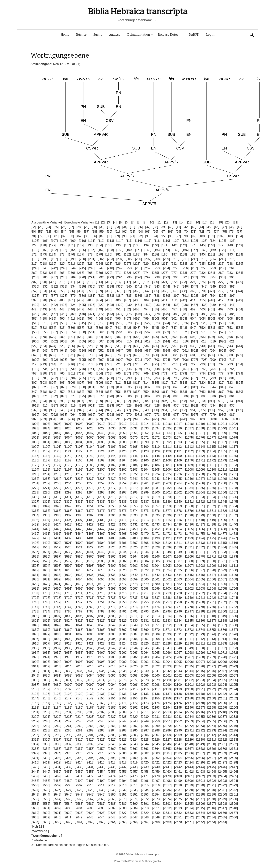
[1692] (79, 589)
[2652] (189, 817)
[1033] (145, 428)
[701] (138, 360)
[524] (167, 323)
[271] (118, 273)
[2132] (112, 694)
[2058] (134, 676)
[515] (82, 323)
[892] (34, 401)
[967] (101, 415)
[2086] (234, 680)
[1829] (123, 621)
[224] (99, 264)
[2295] (234, 730)
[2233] (178, 717)
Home (65, 35)
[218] (43, 264)
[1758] (178, 602)
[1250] (234, 479)
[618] (204, 341)
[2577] (200, 799)
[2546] (68, 794)
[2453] (90, 772)
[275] (155, 273)
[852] (81, 392)
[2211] (145, 712)
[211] (185, 259)
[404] (99, 300)
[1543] (112, 552)
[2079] (156, 680)
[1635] (79, 575)
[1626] (189, 570)
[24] (48, 227)
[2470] (68, 776)
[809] (99, 383)
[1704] (211, 589)
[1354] (123, 506)
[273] (137, 273)
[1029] (101, 428)
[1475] (200, 534)
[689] (240, 355)
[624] (53, 346)
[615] (176, 341)
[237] (221, 264)
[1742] (211, 598)
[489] (53, 319)
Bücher (81, 35)
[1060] (234, 433)
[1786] (68, 611)
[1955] (46, 653)
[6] (127, 222)
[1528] (156, 547)
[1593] (35, 566)
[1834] (178, 621)
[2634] (200, 813)
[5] (121, 222)
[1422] (35, 524)
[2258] (35, 726)
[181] (118, 254)
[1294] (90, 492)
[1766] (57, 607)
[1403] (35, 520)
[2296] (35, 735)
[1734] (123, 598)
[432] (148, 305)
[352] (34, 291)
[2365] (167, 749)
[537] (81, 328)
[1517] (35, 547)
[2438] (134, 767)
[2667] (145, 822)
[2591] (145, 804)
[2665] (123, 822)
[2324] (134, 740)
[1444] (68, 529)
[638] (184, 346)
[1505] (112, 543)
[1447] (101, 529)
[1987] (189, 657)
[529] (213, 323)
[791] (138, 378)
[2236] (211, 717)
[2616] (211, 808)
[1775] (156, 607)
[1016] (167, 424)
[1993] (46, 662)
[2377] (90, 753)
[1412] (134, 520)
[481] (185, 314)
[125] (223, 241)
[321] (165, 282)
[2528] (79, 790)
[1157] (46, 460)
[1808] (101, 616)
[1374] (134, 511)
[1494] (200, 538)
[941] (71, 410)
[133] (90, 245)
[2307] (156, 735)
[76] (232, 232)
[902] (127, 401)
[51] (41, 232)
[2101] (189, 685)
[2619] (35, 813)
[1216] (68, 474)
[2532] (123, 790)
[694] (73, 360)
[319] (146, 282)
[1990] (222, 657)
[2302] (101, 735)
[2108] (57, 689)
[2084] (211, 680)
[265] (62, 273)
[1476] (211, 534)
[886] (185, 396)
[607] (101, 341)
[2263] (90, 726)
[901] (118, 401)
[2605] (90, 808)
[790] (129, 378)
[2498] (167, 781)
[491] (71, 319)
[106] (45, 241)
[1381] (211, 511)
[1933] (222, 643)
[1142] (90, 456)
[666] (232, 351)
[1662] (167, 579)
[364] (146, 291)
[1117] (234, 447)
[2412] (57, 762)
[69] (178, 232)
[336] (92, 287)
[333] (64, 287)
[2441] (167, 767)
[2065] (211, 676)
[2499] (178, 781)
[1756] (156, 602)
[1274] (79, 488)
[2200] (234, 708)
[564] (120, 332)
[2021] (145, 666)
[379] (73, 296)
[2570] (123, 799)
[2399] (123, 758)
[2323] (123, 740)
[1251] (35, 483)
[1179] (79, 465)
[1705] (222, 589)
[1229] (211, 474)
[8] (139, 222)
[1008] (79, 424)
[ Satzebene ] (40, 840)
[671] (71, 355)
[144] (193, 245)
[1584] (145, 561)
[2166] (68, 703)
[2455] (112, 772)
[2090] (68, 685)
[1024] (46, 428)
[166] (185, 250)
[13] (174, 222)
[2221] (46, 717)
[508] (230, 319)
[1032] (134, 428)
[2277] (35, 730)
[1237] (90, 479)
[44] (201, 227)
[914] (240, 401)
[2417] (112, 762)
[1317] (134, 497)
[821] (212, 383)
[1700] (167, 589)
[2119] (178, 689)
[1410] (112, 520)
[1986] (178, 657)
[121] (185, 241)
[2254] (200, 721)
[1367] (57, 511)
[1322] (189, 497)
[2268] (145, 726)
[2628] (134, 813)
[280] (202, 273)
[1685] (211, 584)
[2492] (101, 781)
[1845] (90, 625)
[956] (212, 410)
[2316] (46, 740)
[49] (240, 227)
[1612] (35, 570)
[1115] (211, 447)
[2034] (79, 671)
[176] (71, 254)
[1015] (156, 424)
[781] (45, 378)
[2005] (178, 662)
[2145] (46, 698)
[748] (157, 369)
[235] (202, 264)
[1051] (134, 433)
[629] (99, 346)
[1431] (134, 524)
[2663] (101, 822)
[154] (73, 250)
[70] (186, 232)
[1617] (90, 570)
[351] (232, 287)
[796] (185, 378)
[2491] (90, 781)
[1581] (112, 561)
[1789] (101, 611)
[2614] (189, 808)
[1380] (200, 511)
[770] (155, 373)
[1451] (145, 529)
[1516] (234, 543)
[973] (157, 415)
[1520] (68, 547)
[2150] (101, 698)
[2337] (68, 744)
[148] (230, 245)
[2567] (90, 799)
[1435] (178, 524)
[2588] (112, 804)
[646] (45, 351)
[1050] (123, 433)
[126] (232, 241)
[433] (157, 305)
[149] (240, 245)
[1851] (156, 625)
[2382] (145, 753)
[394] (213, 296)
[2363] (145, 749)
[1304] (200, 492)
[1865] (101, 630)
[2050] (46, 676)
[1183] (123, 465)
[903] (137, 401)
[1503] (90, 543)
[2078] (145, 680)
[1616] (79, 570)
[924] (120, 405)
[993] (137, 419)
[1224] (156, 474)
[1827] (101, 621)
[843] (204, 387)
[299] (167, 277)
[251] (138, 268)
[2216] (200, 712)
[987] (81, 419)
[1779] (200, 607)
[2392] (46, 758)
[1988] (200, 657)
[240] (36, 268)
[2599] (234, 804)
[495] (109, 319)
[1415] (167, 520)
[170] (223, 250)
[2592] (156, 804)
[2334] (35, 744)
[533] (43, 328)
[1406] (68, 520)
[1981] (123, 657)
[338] (110, 287)
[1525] (123, 547)
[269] (99, 273)
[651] (92, 351)
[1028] (90, 428)
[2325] (145, 740)
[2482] (200, 776)
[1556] (46, 557)
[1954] (35, 653)
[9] (145, 222)
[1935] (35, 648)
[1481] (57, 538)
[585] (109, 337)
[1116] (222, 447)
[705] (176, 360)
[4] (115, 222)
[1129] (156, 451)
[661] (185, 351)
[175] (62, 254)
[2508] (68, 785)
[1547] (156, 552)
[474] (120, 314)
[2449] (46, 772)
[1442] (46, 529)
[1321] (178, 497)
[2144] (35, 698)
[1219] (101, 474)
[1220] (112, 474)
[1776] (167, 607)
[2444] (200, 767)
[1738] (167, 598)
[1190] (200, 465)
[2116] (145, 689)
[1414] (156, 520)
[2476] (134, 776)
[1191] (211, 465)
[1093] (178, 442)
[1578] (79, 561)
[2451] (68, 772)
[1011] (112, 424)
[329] (240, 282)
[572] (195, 332)
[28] (79, 227)
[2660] (68, 822)
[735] (36, 369)
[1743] (222, 598)
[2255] (211, 721)
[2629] (145, 813)
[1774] (145, 607)
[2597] (211, 804)
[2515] (145, 785)
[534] (53, 328)
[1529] (167, 547)
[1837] (211, 621)
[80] (48, 236)
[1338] (156, 502)
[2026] (200, 666)
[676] (118, 355)
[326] (212, 282)
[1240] (123, 479)
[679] (146, 355)
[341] (138, 287)
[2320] (90, 740)
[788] (110, 378)
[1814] (167, 616)
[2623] (79, 813)
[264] (53, 273)
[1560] (90, 557)
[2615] (200, 808)
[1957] (68, 653)
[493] (90, 319)
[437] (195, 305)
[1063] (57, 438)
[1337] (145, 502)
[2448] (35, 772)
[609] (120, 341)
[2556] (178, 794)
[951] (165, 410)
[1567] (167, 557)
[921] (92, 405)
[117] (148, 241)
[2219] (234, 712)
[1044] (57, 433)
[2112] (101, 689)
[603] (64, 341)
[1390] (101, 515)
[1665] (200, 579)
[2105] (234, 685)
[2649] (156, 817)
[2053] (79, 676)
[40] (171, 227)
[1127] (134, 451)
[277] (174, 273)
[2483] (211, 776)
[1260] (134, 483)
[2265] (112, 726)
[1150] (178, 456)
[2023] (167, 666)
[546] (165, 328)
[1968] (189, 653)
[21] (236, 222)
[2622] (68, 813)
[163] (157, 250)
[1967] (178, 653)
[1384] (35, 515)
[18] (213, 222)
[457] (174, 309)
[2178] (200, 703)
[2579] (222, 799)
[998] (184, 419)
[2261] (68, 726)
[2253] (189, 721)
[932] (195, 405)
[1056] (189, 433)
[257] (195, 268)
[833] (110, 387)
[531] (232, 323)
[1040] (222, 428)
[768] (137, 373)
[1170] (189, 460)
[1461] (46, 534)
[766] (118, 373)
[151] (45, 250)
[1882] (79, 634)
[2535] (156, 790)
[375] (36, 296)
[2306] (145, 735)
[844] (213, 387)
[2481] (189, 776)
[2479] (167, 776)
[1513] (200, 543)
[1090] (145, 442)
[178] (90, 254)
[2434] (90, 767)
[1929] (178, 643)
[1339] (167, 502)
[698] (110, 360)
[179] (99, 254)
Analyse (115, 35)
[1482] (68, 538)
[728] (184, 364)
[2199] (222, 708)
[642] (221, 346)
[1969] (200, 653)
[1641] (145, 575)
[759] (53, 373)
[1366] (46, 511)
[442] (34, 309)
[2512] (112, 785)
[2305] (134, 735)
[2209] (123, 712)
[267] (81, 273)
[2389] (222, 753)
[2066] (222, 676)
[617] (195, 341)
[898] (90, 401)
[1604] (156, 566)
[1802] (35, 616)
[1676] (112, 584)
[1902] (90, 639)
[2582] (46, 804)
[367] (174, 291)
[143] (184, 245)
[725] (155, 364)
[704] (167, 360)
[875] (82, 396)
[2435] (101, 767)
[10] (151, 222)
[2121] (200, 689)
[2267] (134, 726)
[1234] (57, 479)
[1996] (79, 662)
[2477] (145, 776)
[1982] (134, 657)
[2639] (46, 817)
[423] (64, 305)
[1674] (90, 584)
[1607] (189, 566)
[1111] (167, 447)
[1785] (57, 611)
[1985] (167, 657)
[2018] (112, 666)
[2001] (134, 662)
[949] (146, 410)
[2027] (211, 666)
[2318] (68, 740)
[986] (71, 419)
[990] (109, 419)
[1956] (57, 653)
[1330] (68, 502)
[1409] (101, 520)
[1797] (189, 611)
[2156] (167, 698)
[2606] (101, 808)
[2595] (189, 804)
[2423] (178, 762)
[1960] (101, 653)
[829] (73, 387)
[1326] (234, 497)
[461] (212, 309)
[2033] (68, 671)
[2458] (145, 772)
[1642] (156, 575)
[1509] (156, 543)
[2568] (101, 799)
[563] (110, 332)
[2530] (101, 790)
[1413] (145, 520)
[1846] (101, 625)
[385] (129, 296)
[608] (110, 341)
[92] (140, 236)
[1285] (200, 488)
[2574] (167, 799)
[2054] (90, 676)
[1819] (222, 616)
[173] (43, 254)
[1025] (57, 428)
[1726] (35, 598)
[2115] (134, 689)
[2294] (222, 730)
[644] (240, 346)
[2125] (35, 694)
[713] (43, 364)
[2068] (35, 680)
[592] (174, 337)
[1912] (200, 639)
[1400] (211, 515)
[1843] (68, 625)
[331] (45, 287)
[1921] (90, 643)
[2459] (156, 772)
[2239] (35, 721)
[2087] (35, 685)
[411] (165, 300)
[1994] (57, 662)
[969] (120, 415)
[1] (97, 222)
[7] (133, 222)
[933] (204, 405)
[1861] (57, 630)
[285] (36, 277)
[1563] (123, 557)
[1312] (79, 497)
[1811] (134, 616)
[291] (92, 277)
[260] (223, 268)
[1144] (112, 456)
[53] (56, 232)
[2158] (189, 698)
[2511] (101, 785)
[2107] (46, 689)
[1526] (134, 547)
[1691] (68, 589)
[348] (204, 287)
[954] (193, 410)
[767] (127, 373)
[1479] (35, 538)
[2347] (178, 744)
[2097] (145, 685)
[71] (194, 232)
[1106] (112, 447)
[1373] (123, 511)
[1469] (134, 534)
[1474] (189, 534)
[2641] (68, 817)
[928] (157, 405)
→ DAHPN (192, 35)
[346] (185, 287)
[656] (138, 351)
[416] (212, 300)
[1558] (68, 557)
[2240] (46, 721)
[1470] (145, 534)
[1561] (101, 557)
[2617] (222, 808)
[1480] (46, 538)
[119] (167, 241)
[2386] (189, 753)
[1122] (79, 451)
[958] (230, 410)
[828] (64, 387)
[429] (120, 305)
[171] (232, 250)
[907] (174, 401)
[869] (240, 392)
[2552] (134, 794)
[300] (176, 277)
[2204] (68, 712)
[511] (45, 323)
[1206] (167, 470)
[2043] (178, 671)
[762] (81, 373)
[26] (64, 227)
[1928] (167, 643)
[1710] (68, 593)
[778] (230, 373)
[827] (54, 387)
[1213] (35, 474)
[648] (64, 351)
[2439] (145, 767)
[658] (157, 351)
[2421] (156, 762)
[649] (73, 351)
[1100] (46, 447)
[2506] (46, 785)
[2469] (57, 776)
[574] (213, 332)
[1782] (234, 607)
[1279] (134, 488)
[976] (185, 415)
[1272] (57, 488)
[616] (185, 341)
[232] (174, 264)
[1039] (211, 428)
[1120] (57, 451)
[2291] (189, 730)
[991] (118, 419)
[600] (36, 341)
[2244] (90, 721)
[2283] (101, 730)
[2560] (222, 794)
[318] (137, 282)
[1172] (211, 460)
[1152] (200, 456)
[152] (54, 250)
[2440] (156, 767)
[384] (120, 296)
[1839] (234, 621)
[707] (195, 360)
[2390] (234, 753)
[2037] (112, 671)
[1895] (222, 634)
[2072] (79, 680)
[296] (138, 277)
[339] (120, 287)
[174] (53, 254)
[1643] (167, 575)
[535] (62, 328)
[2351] (222, 744)
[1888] (145, 634)
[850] (62, 392)
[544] (146, 328)
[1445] (79, 529)
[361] (118, 291)
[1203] (134, 470)
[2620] (46, 813)
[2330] (200, 740)
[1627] (200, 570)
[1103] (79, 447)
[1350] (79, 506)
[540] (109, 328)
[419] (240, 300)
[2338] (79, 744)
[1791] (123, 611)
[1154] (222, 456)
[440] (223, 305)
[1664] (189, 579)
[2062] (178, 676)
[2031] (46, 671)
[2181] (234, 703)
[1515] (222, 543)
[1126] (123, 451)
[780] (36, 378)
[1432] (145, 524)
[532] (34, 328)
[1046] (79, 433)
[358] (90, 291)
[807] (81, 383)
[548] (184, 328)
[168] (204, 250)
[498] (137, 319)
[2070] (57, 680)
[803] (43, 383)
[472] (101, 314)
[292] (101, 277)
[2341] (112, 744)
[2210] (134, 712)
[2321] (101, 740)
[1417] (189, 520)
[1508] (145, 543)
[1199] (90, 470)
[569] (167, 332)
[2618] (234, 808)
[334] (73, 287)
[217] (34, 264)
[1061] (35, 438)
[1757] (167, 602)
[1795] (167, 611)
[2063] (189, 676)
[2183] (46, 708)
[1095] (200, 442)
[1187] (167, 465)
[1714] (112, 593)
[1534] (222, 547)
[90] (125, 236)
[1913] (211, 639)
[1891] (178, 634)
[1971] (222, 653)
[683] (184, 355)
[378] (64, 296)
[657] (148, 351)
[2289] (167, 730)
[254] (167, 268)
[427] (101, 305)
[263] (43, 273)
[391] (185, 296)
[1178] (68, 465)
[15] (190, 222)
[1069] (123, 438)
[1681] (167, 584)
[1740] (189, 598)
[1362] (211, 506)
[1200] (101, 470)
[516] (92, 323)
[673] (90, 355)
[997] (174, 419)
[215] (223, 259)
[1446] (90, 529)
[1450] (134, 529)
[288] (64, 277)
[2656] (234, 817)
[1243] (156, 479)
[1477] (222, 534)
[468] (64, 314)
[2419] (134, 762)
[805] (62, 383)
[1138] (46, 456)
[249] (120, 268)
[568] (157, 332)
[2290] (178, 730)
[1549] (178, 552)
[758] (43, 373)
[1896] (234, 634)
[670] (62, 355)
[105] (36, 241)
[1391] (112, 515)
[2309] (178, 735)
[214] (213, 259)
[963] (64, 415)
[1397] (178, 515)
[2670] (178, 822)
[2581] (35, 804)
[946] (118, 410)
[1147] (145, 456)
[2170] (112, 703)
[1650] (35, 579)
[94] (156, 236)
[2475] (123, 776)
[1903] (101, 639)
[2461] (178, 772)
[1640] (134, 575)
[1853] (178, 625)
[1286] (211, 488)
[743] (110, 369)
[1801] (234, 611)
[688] (230, 355)
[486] (232, 314)
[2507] (57, 785)
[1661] (156, 579)
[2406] (200, 758)
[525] (176, 323)
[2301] (90, 735)
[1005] (46, 424)
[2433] (79, 767)
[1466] (101, 534)
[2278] (46, 730)
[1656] (101, 579)
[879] (120, 396)
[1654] (79, 579)
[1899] (57, 639)
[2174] (156, 703)
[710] (223, 360)
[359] (99, 291)
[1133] (200, 451)
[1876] (222, 630)
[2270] (167, 726)
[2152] (123, 698)
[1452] (156, 529)
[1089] (134, 442)
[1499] (46, 543)
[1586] (167, 561)
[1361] (200, 506)
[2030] (35, 671)
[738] (64, 369)
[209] (167, 259)
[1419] (211, 520)
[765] (109, 373)
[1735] (134, 598)
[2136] (156, 694)
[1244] (167, 479)
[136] (118, 245)
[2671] (189, 822)
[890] (223, 396)
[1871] (167, 630)
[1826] (90, 621)
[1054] (167, 433)
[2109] (68, 689)
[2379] (112, 753)
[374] (240, 291)
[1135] (222, 451)
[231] (165, 264)
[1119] (46, 451)
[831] (92, 387)
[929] (167, 405)
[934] (213, 405)
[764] (99, 373)
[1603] (145, 566)
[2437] (123, 767)
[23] (41, 227)
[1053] (156, 433)
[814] (146, 383)
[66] (156, 232)
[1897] (35, 639)
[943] (90, 410)
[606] (92, 341)
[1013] (134, 424)
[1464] (79, 534)
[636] (165, 346)
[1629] (222, 570)
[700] (129, 360)
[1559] (79, 557)
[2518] (178, 785)
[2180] (222, 703)
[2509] (79, 785)
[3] (109, 222)
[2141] (211, 694)
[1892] (189, 634)
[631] (118, 346)
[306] (232, 277)
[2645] (112, 817)
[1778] (189, 607)
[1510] (167, 543)
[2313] (222, 735)
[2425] (200, 762)
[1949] (189, 648)
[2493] (112, 781)
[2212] (156, 712)
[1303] (189, 492)
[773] (184, 373)
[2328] (178, 740)
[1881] (68, 634)
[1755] (145, 602)
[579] (53, 337)
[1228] (200, 474)
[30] (94, 227)
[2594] (178, 804)
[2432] (68, 767)
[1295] (101, 492)
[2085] (222, 680)
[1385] (46, 515)
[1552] (211, 552)
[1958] (79, 653)
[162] (148, 250)
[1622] (145, 570)
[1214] (46, 474)
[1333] (101, 502)
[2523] (234, 785)
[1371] (101, 511)
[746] (138, 369)
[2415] (90, 762)
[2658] (46, 822)
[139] (146, 245)
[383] (110, 296)
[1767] (68, 607)
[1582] (123, 561)
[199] (73, 259)
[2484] (222, 776)
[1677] (123, 584)
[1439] (222, 524)
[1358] (167, 506)
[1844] (79, 625)
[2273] (200, 726)
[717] (81, 364)
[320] (155, 282)
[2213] (167, 712)
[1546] (145, 552)
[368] (184, 291)
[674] (99, 355)
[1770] (101, 607)
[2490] (79, 781)
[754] (213, 369)
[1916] (35, 643)
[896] (71, 401)
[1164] (123, 460)
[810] (109, 383)
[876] (92, 396)
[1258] (112, 483)
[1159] (68, 460)
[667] (34, 355)
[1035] (167, 428)
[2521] (211, 785)
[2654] (211, 817)
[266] (71, 273)
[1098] (234, 442)
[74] (217, 232)
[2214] (178, 712)
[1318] (145, 497)
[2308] (167, 735)
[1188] (178, 465)
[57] (87, 232)
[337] (101, 287)
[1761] (211, 602)
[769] (146, 373)
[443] (43, 309)
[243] (64, 268)
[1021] (222, 424)
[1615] (68, 570)
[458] (184, 309)
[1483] (79, 538)
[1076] (200, 438)
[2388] (211, 753)
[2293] (211, 730)
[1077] (211, 438)
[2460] (167, 772)
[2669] (167, 822)
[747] (148, 369)
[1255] (79, 483)
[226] (118, 264)
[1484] (90, 538)
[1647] (211, 575)
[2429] (35, 767)
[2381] (134, 753)
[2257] (234, 721)
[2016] (90, 666)
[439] (213, 305)
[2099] (167, 685)
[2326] (156, 740)
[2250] (156, 721)
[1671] (57, 584)
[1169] (178, 460)
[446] (71, 309)
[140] (155, 245)
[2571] (134, 799)
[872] (54, 396)
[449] (99, 309)
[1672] (68, 584)
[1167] (156, 460)
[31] (102, 227)
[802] (34, 383)
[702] (148, 360)
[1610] (222, 566)
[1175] (35, 465)
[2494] (123, 781)
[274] (146, 273)
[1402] (234, 515)
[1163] (112, 460)
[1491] (167, 538)
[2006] (189, 662)
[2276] (234, 726)
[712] (34, 364)
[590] (155, 337)
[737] (54, 369)
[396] (232, 296)
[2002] (145, 662)
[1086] (101, 442)
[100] (202, 236)
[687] (221, 355)
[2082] (189, 680)
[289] (73, 277)
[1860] (46, 630)
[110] (82, 241)
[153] (64, 250)
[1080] (35, 442)
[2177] (189, 703)
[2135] (145, 694)
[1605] (167, 566)
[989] (99, 419)
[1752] (112, 602)
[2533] (134, 790)
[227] (127, 264)
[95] (163, 236)
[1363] (222, 506)
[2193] (156, 708)
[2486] (35, 781)
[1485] (101, 538)
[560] (82, 332)
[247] (101, 268)
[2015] (79, 666)
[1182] (112, 465)
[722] (127, 364)
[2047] (222, 671)
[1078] (222, 438)
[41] (178, 227)
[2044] (189, 671)
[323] (184, 282)
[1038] (200, 428)
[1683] (189, 584)
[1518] (46, 547)
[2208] (112, 712)
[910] (202, 401)
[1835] (189, 621)
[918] (64, 405)
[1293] (79, 492)
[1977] (79, 657)
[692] (54, 360)
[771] (165, 373)
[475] (129, 314)
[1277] (112, 488)
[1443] (57, 529)
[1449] (123, 529)
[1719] (167, 593)
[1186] (156, 465)
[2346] (167, 744)
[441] (232, 305)
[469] (73, 314)
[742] (101, 369)
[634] (146, 346)
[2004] (167, 662)
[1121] (68, 451)
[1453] (167, 529)
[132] (81, 245)
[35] (132, 227)
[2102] (200, 685)
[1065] (79, 438)
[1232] (35, 479)
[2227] (112, 717)
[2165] (57, 703)
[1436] (189, 524)
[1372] (112, 511)
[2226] (101, 717)
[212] (195, 259)
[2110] (79, 689)
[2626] (112, 813)
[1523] (101, 547)
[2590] (134, 804)
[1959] (90, 653)
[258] (204, 268)
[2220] (35, 717)
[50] (33, 232)
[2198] (211, 708)
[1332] (90, 502)
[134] (99, 245)
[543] (137, 328)
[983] (43, 419)
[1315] (112, 497)
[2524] (35, 790)
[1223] (145, 474)
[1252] (46, 483)
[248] (110, 268)
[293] (110, 277)
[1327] (35, 502)
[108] (64, 241)
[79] (41, 236)
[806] (71, 383)
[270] (109, 273)
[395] (223, 296)
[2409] (234, 758)
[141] (165, 245)
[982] (34, 419)
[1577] (68, 561)
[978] (204, 415)
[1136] (234, 451)
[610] (129, 341)
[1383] (234, 511)
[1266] (200, 483)
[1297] (123, 492)
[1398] (189, 515)
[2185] (68, 708)
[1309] (46, 497)
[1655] (90, 579)
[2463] (200, 772)
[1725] (234, 593)
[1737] (156, 598)
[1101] (57, 447)
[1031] (123, 428)
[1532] (200, 547)
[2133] (123, 694)
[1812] (145, 616)
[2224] (79, 717)
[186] (165, 254)
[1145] (123, 456)
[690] (36, 360)
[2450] (57, 772)
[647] (54, 351)
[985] (62, 419)
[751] (185, 369)
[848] (43, 392)
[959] (240, 410)
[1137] (35, 456)
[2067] (234, 676)
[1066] (90, 438)
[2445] (211, 767)
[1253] (57, 483)
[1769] (90, 607)
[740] (82, 369)
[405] (109, 300)
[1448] (112, 529)
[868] (230, 392)
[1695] (112, 589)
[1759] (189, 602)
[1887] (134, 634)
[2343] (134, 744)
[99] (194, 236)
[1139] (57, 456)
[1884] (101, 634)
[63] (132, 232)
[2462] (189, 772)
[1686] (222, 584)
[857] (127, 392)
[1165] (134, 460)
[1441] (35, 529)
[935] (223, 405)
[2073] (90, 680)
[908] (184, 401)
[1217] (79, 474)
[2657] (35, 822)
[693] (64, 360)
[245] (82, 268)
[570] (176, 332)
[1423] (46, 524)
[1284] (189, 488)
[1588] (189, 561)
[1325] (222, 497)
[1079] (234, 438)
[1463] (68, 534)
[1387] (68, 515)
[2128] (68, 694)
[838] (157, 387)
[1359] (178, 506)
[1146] (134, 456)
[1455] (189, 529)
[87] (102, 236)
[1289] (35, 492)
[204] (120, 259)
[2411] (46, 762)
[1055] (178, 433)
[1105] (101, 447)
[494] (99, 319)
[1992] (35, 662)
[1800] (222, 611)
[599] (240, 337)
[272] (127, 273)
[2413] (68, 762)
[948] (137, 410)
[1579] (90, 561)
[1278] (123, 488)
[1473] (178, 534)
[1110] (156, 447)
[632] (127, 346)
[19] (220, 222)
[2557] (189, 794)
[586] (118, 337)
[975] (176, 415)
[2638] (35, 817)
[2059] (145, 676)
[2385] (178, 753)
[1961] (112, 653)
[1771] (112, 607)
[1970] (211, 653)
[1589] (200, 561)
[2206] (90, 712)
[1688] (35, 589)
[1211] (222, 470)
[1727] (46, 598)
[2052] (68, 676)
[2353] (35, 749)
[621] (232, 341)
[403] (90, 300)
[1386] (57, 515)
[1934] (234, 643)
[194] (240, 254)
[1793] (145, 611)
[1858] (234, 625)
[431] (138, 305)
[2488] (57, 781)
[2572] (145, 799)
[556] (45, 332)
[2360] (112, 749)
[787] (101, 378)
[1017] (178, 424)
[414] (193, 300)
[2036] (101, 671)
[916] (45, 405)
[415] (202, 300)
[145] (202, 245)
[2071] (68, 680)
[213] (204, 259)
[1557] (57, 557)
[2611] (156, 808)
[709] (213, 360)
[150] (36, 250)
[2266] (123, 726)
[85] (87, 236)
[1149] (167, 456)
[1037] (189, 428)
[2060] (156, 676)
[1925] (134, 643)
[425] (82, 305)
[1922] (101, 643)
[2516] (156, 785)
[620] (223, 341)
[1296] (112, 492)
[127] (34, 245)
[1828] (112, 621)
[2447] (234, 767)
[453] (137, 309)
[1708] (46, 593)
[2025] (189, 666)
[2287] (145, 730)
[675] (109, 355)
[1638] (112, 575)
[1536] (35, 552)
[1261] (145, 483)
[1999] (112, 662)
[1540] (79, 552)
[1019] (200, 424)
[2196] (189, 708)
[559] (73, 332)
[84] (79, 236)
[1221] (123, 474)
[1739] (178, 598)
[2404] (178, 758)
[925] (129, 405)
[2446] (222, 767)
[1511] (178, 543)
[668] (43, 355)
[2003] (156, 662)
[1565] (145, 557)
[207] (148, 259)
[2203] (57, 712)
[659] (167, 351)
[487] (34, 319)
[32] (110, 227)
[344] (167, 287)
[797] (195, 378)
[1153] (211, 456)
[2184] (57, 708)
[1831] (145, 621)
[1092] (167, 442)
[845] (223, 387)
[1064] (68, 438)
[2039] (134, 671)
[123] (204, 241)
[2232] (167, 717)
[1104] (90, 447)
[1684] (200, 584)
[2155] (156, 698)
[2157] (178, 698)
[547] (174, 328)
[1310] (57, 497)
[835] (129, 387)
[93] (148, 236)
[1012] (123, 424)
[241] (45, 268)
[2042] (167, 671)
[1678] (134, 584)
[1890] (167, 634)
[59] (102, 232)
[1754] (134, 602)
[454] (146, 309)
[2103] (211, 685)
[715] (62, 364)
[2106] (35, 689)
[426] (92, 305)
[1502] (79, 543)
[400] (62, 300)
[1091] (156, 442)
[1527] (145, 547)
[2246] (112, 721)
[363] (137, 291)
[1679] (145, 584)
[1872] (178, 630)
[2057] (123, 676)
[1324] (211, 497)
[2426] (211, 762)
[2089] (57, 685)
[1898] (46, 639)
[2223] (68, 717)
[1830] (134, 621)
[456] (165, 309)
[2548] (90, 794)
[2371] (234, 749)
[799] (213, 378)
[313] (90, 282)
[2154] (145, 698)
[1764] (35, 607)
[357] (81, 291)
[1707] (35, 593)
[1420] (222, 520)
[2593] (167, 804)
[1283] (178, 488)
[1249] (222, 479)
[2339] (90, 744)
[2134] (134, 694)
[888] (204, 396)
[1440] (234, 524)
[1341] (189, 502)
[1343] (211, 502)
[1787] (79, 611)
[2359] (101, 749)
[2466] (234, 772)
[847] (34, 392)
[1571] (211, 557)
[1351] (90, 506)
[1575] (46, 561)
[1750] (90, 602)
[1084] (79, 442)
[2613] (178, 808)
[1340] (178, 502)
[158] (110, 250)
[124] (213, 241)
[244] (73, 268)
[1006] (57, 424)
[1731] (90, 598)
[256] (185, 268)
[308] (43, 282)
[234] (193, 264)
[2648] (145, 817)
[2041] (156, 671)
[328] (230, 282)
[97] (178, 236)
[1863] (79, 630)
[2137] (167, 694)
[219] (53, 264)
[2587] (101, 804)
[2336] (57, 744)
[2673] (211, 822)
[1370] (90, 511)
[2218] (222, 712)
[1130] (167, 451)
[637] (174, 346)
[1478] (234, 534)
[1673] (79, 584)
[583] (90, 337)
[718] (90, 364)
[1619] (112, 570)
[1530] (178, 547)
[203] (110, 259)
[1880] (57, 634)
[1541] (90, 552)
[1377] (167, 511)
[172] (34, 254)
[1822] (46, 621)
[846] (232, 387)
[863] (184, 392)
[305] (223, 277)
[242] (54, 268)
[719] (99, 364)
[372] (221, 291)
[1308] (35, 497)
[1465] (90, 534)
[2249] (145, 721)
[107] (54, 241)
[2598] (222, 804)
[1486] (112, 538)
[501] (165, 319)
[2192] (145, 708)
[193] (230, 254)
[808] (90, 383)
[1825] (79, 621)
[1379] (189, 511)
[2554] (156, 794)
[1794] (156, 611)
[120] (176, 241)
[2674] (222, 822)
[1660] (145, 579)
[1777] (178, 607)
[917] (54, 405)
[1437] (200, 524)
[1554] (234, 552)
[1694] (101, 589)
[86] (94, 236)
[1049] (112, 433)
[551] (212, 328)
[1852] (167, 625)
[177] (81, 254)
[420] (36, 305)
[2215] (189, 712)
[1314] (101, 497)
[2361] (123, 749)
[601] (45, 341)
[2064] (200, 676)
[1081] (46, 442)
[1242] (145, 479)
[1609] (211, 566)
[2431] (57, 767)
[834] (120, 387)
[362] (127, 291)
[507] (221, 319)
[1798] (200, 611)
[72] (201, 232)
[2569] (112, 799)
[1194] (35, 470)
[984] (53, 419)
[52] (48, 232)
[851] (71, 392)
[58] (94, 232)
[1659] (134, 579)
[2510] (90, 785)
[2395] (79, 758)
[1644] (178, 575)
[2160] (211, 698)
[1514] (211, 543)
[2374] (57, 753)
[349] (213, 287)
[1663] (178, 579)
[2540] (211, 790)
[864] (193, 392)
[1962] (123, 653)
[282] (221, 273)
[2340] (101, 744)
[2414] (79, 762)
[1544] (123, 552)
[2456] (123, 772)
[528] (204, 323)
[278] (184, 273)
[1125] (112, 451)
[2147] (68, 698)
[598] (230, 337)
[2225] (90, 717)
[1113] (189, 447)
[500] (155, 319)
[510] (36, 323)
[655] (129, 351)
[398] (43, 300)
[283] (230, 273)
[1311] (68, 497)
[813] (137, 383)
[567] (148, 332)
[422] (54, 305)
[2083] (200, 680)
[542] (127, 328)
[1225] (167, 474)
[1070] (134, 438)
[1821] (35, 621)
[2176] (178, 703)
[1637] (101, 575)
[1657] (112, 579)
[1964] (145, 653)
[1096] (211, 442)
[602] (54, 341)
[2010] (234, 662)
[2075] (112, 680)
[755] (223, 369)
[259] (213, 268)
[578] (43, 337)
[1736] (145, 598)
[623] (43, 346)
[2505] (35, 785)
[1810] (123, 616)
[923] (110, 405)
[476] (138, 314)
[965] (82, 415)
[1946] (156, 648)
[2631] (167, 813)
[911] (212, 401)
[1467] (112, 534)
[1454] (178, 529)
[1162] (101, 460)
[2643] (90, 817)
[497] (127, 319)
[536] (71, 328)
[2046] (211, 671)
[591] (165, 337)
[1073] (167, 438)
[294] (120, 277)
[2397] (101, 758)
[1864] (90, 630)
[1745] (35, 602)
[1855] (200, 625)
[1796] (178, 611)
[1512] (189, 543)
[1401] (222, 515)
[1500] (57, 543)
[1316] (123, 497)
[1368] (68, 511)
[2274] (211, 726)
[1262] (156, 483)
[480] (176, 314)
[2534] (145, 790)
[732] (221, 364)
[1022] (234, 424)
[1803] (46, 616)
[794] (167, 378)
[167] (195, 250)
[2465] (222, 772)
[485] (223, 314)
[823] (230, 383)
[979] (213, 415)
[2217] (211, 712)
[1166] (145, 460)
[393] (204, 296)
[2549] (101, 794)
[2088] (46, 685)
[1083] (68, 442)
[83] (71, 236)
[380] (82, 296)
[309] (53, 282)
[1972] (234, 653)
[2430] (46, 767)
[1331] (79, 502)
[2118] (167, 689)
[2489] (68, 781)
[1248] (211, 479)
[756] (232, 369)
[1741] (200, 598)
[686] (212, 355)
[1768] (79, 607)
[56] (79, 232)
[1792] (134, 611)
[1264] (178, 483)
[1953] (234, 648)
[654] (120, 351)
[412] (174, 300)
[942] (81, 410)
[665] (223, 351)
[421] (45, 305)
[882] (148, 396)
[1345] (234, 502)
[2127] (57, 694)
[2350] (211, 744)
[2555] (167, 794)
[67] (163, 232)
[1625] (178, 570)
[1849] (134, 625)
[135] (109, 245)
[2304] (123, 735)
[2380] (123, 753)
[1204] (145, 470)
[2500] (189, 781)
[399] (53, 300)
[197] (54, 259)
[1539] (68, 552)
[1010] (101, 424)
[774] (193, 373)
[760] (62, 373)
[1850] (145, 625)
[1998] (101, 662)
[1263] (167, 483)
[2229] (134, 717)
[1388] (79, 515)
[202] (101, 259)
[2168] (90, 703)
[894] (53, 401)
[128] (43, 245)
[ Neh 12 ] (37, 827)
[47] (224, 227)
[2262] (79, 726)
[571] (185, 332)
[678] (137, 355)
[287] (54, 277)
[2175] (167, 703)
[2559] (211, 794)
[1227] (189, 474)
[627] (81, 346)
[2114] (123, 689)
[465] (36, 314)
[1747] (57, 602)
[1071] (145, 438)
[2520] (200, 785)
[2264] (101, 726)
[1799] (211, 611)
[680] (155, 355)
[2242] (68, 721)
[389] (167, 296)
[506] (212, 319)
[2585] (79, 804)
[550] (202, 328)
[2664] (112, 822)
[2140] (200, 694)
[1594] (46, 566)
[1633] (57, 575)
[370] (202, 291)
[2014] (68, 666)
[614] (167, 341)
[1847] (112, 625)
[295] (129, 277)
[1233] (46, 479)
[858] (137, 392)
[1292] (68, 492)
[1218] (90, 474)
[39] (163, 227)
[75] (224, 232)
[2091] (79, 685)
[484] (213, 314)
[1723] (211, 593)
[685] (202, 355)
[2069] (46, 680)
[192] (221, 254)
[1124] (101, 451)
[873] (64, 396)
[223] (90, 264)
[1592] (234, 561)
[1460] (35, 534)
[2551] (123, 794)
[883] (157, 396)
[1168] (167, 460)
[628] (90, 346)
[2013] (57, 666)
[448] (90, 309)
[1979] (101, 657)
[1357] (156, 506)
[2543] (35, 794)
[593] (184, 337)
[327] (221, 282)
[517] (101, 323)
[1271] (46, 488)
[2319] (79, 740)
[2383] (156, 753)
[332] (54, 287)
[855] (109, 392)
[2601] (46, 808)
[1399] (200, 515)
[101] (212, 236)
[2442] (178, 767)
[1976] (68, 657)
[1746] (46, 602)
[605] (82, 341)
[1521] (79, 547)
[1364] (234, 506)
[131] (71, 245)
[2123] (222, 689)
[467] (54, 314)
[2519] (189, 785)
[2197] (200, 708)
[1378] (178, 511)
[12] (167, 222)
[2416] (101, 762)
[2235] (200, 717)
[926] (138, 405)
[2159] (200, 698)
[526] (185, 323)
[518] (110, 323)
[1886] (123, 634)
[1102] (68, 447)
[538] (90, 328)
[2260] (57, 726)
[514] (73, 323)
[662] (195, 351)
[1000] (203, 419)
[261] (232, 268)
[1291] (57, 492)
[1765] (46, 607)
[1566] (156, 557)
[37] (148, 227)
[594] (193, 337)
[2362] (134, 749)
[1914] (222, 639)
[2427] (222, 762)
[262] (34, 273)
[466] (45, 314)
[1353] (112, 506)
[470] (82, 314)
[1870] (156, 630)
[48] (232, 227)
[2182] (35, 708)
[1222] (134, 474)
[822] (221, 383)
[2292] (200, 730)
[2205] (79, 712)
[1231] (234, 474)
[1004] (35, 424)
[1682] (178, 584)
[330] (36, 287)
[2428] (234, 762)
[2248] (134, 721)
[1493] (189, 538)
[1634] (68, 575)
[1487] (123, 538)
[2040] (145, 671)
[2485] (234, 776)
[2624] (90, 813)
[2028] (222, 666)
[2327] (167, 740)
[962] (54, 415)
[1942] (112, 648)
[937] (34, 410)
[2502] (211, 781)
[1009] (90, 424)
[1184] (134, 465)
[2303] (112, 735)
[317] (127, 282)
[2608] (123, 808)
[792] (148, 378)
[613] (157, 341)
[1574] (35, 561)
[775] (202, 373)
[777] (221, 373)
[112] (101, 241)
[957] (221, 410)
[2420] (145, 762)
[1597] (79, 566)
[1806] (79, 616)
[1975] (57, 657)
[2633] (189, 813)
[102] (221, 236)
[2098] (156, 685)
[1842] (57, 625)
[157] (101, 250)
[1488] (134, 538)
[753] (204, 369)
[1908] (156, 639)
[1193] (234, 465)
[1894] (211, 634)
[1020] (211, 424)
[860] (155, 392)
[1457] (211, 529)
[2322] (112, 740)
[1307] (234, 492)
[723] (137, 364)
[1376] (156, 511)
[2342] (123, 744)
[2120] (189, 689)
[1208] (189, 470)
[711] (232, 360)
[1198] (79, 470)
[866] (212, 392)
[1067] (101, 438)
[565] (129, 332)
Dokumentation (139, 35)
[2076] (123, 680)
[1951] (211, 648)
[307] (34, 282)
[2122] (211, 689)
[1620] (123, 570)
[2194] (167, 708)
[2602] (57, 808)
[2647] (134, 817)
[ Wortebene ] (40, 831)
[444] (53, 309)
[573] (204, 332)
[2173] (145, 703)
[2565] (68, 799)
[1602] (134, 566)
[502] (174, 319)
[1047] (90, 433)
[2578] (211, 799)
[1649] (234, 575)
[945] (109, 410)
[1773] (134, 607)
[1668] (234, 579)
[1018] (189, 424)
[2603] (68, 808)
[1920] (79, 643)
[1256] (90, 483)
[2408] (222, 758)
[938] (43, 410)
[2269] (156, 726)
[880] (129, 396)
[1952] (222, 648)
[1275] (90, 488)
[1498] (35, 543)
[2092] (90, 685)
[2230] (145, 717)
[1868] (134, 630)
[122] (195, 241)
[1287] (222, 488)
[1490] (156, 538)
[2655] (222, 817)
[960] (36, 415)
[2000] (123, 662)
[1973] (35, 657)
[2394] (68, 758)
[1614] (57, 570)
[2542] (234, 790)
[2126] (46, 694)
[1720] (178, 593)
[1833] (167, 621)
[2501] (200, 781)
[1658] (123, 579)
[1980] (112, 657)
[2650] (167, 817)
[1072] (156, 438)
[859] (146, 392)
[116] (138, 241)
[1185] (145, 465)
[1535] (234, 547)
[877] (101, 396)
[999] (193, 419)
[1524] (112, 547)
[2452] (79, 772)
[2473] (101, 776)
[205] (129, 259)
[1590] (211, 561)
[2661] (79, 822)
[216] (232, 259)
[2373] (46, 753)
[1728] (57, 598)
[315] (109, 282)
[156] (92, 250)
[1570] (200, 557)
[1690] (57, 589)
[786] (92, 378)
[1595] (57, 566)
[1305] (211, 492)
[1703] (200, 589)
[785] (82, 378)
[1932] (211, 643)
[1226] (178, 474)
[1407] (79, 520)
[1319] (156, 497)
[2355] (57, 749)
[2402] (156, 758)
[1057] (200, 433)
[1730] (79, 598)
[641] (212, 346)
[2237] (222, 717)
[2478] (156, 776)
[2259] (46, 726)
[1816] (189, 616)
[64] (140, 232)
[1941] (101, 648)
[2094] (112, 685)
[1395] (156, 515)
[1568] (178, 557)
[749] (167, 369)
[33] (117, 227)
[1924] (123, 643)
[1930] (189, 643)
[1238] (101, 479)
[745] (129, 369)
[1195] (46, 470)
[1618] (101, 570)
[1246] (189, 479)
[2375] (68, 753)
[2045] (200, 671)
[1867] (123, 630)
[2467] (35, 776)
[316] (118, 282)
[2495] (134, 781)
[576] (232, 332)
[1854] (189, 625)
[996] (165, 419)
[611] (138, 341)
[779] (240, 373)
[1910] (178, 639)
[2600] (35, 808)
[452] (127, 309)
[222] (81, 264)
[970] (129, 415)
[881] (138, 396)
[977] (195, 415)
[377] (54, 296)
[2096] (134, 685)
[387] (148, 296)
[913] (230, 401)
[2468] (46, 776)
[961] (45, 415)
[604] (73, 341)
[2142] (222, 694)
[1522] (90, 547)
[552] (221, 328)
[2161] (222, 698)
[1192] (222, 465)
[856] (118, 392)
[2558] (200, 794)
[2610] (145, 808)
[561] (92, 332)
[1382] (222, 511)
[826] (45, 387)
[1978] (90, 657)
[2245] (101, 721)
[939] (53, 410)
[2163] (35, 703)
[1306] (222, 492)
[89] (117, 236)
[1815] (178, 616)
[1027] (79, 428)
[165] (176, 250)
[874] (73, 396)
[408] (137, 300)
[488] (43, 319)
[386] (138, 296)
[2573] (156, 799)
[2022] (156, 666)
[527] (195, 323)
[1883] (90, 634)
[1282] (167, 488)
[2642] (79, 817)
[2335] (46, 744)
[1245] (178, 479)
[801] (232, 378)
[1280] (145, 488)
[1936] (46, 648)
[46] (217, 227)
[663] (204, 351)
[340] (129, 287)
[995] (155, 419)
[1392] (123, 515)
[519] (120, 323)
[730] (202, 364)
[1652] (57, 579)
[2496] (145, 781)
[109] (73, 241)
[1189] (189, 465)
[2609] (134, 808)
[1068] (112, 438)
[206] (138, 259)
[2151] (112, 698)
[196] (45, 259)
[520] (129, 323)
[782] (54, 378)
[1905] (123, 639)
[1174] (234, 460)
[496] (118, 319)
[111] (92, 241)
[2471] (79, 776)
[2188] (101, 708)
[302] (195, 277)
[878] (110, 396)
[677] (127, 355)
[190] (202, 254)
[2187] (90, 708)
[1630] (234, 570)
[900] (109, 401)
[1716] (134, 593)
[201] (92, 259)
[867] (221, 392)
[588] (137, 337)
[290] (82, 277)
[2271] (178, 726)
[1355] (134, 506)
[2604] (79, 808)
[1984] (156, 657)
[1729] (68, 598)
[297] (148, 277)
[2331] (211, 740)
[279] (193, 273)
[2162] (234, 698)
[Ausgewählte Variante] (46, 222)
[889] (213, 396)
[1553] (222, 552)
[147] (221, 245)
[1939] (79, 648)
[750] (176, 369)
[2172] (134, 703)
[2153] (134, 698)
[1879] (46, 634)
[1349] (68, 506)
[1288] (234, 488)
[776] (212, 373)
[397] (34, 300)
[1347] (46, 506)
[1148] (156, 456)
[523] (157, 323)
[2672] (200, 822)
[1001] (214, 419)
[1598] (90, 566)
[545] (155, 328)
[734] (240, 364)
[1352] (101, 506)
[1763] (234, 602)
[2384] (167, 753)
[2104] (222, 685)
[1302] (178, 492)
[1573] (234, 557)
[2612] (167, 808)
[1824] (68, 621)
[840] (176, 387)
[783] (64, 378)
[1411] (123, 520)
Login (210, 35)
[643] (230, 346)
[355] (62, 291)
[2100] (178, 685)
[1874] (200, 630)
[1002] (225, 419)
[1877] (234, 630)
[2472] (90, 776)
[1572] (222, 557)
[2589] (123, 804)
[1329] (57, 502)
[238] (230, 264)
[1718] (156, 593)
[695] (82, 360)
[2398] (112, 758)
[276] (165, 273)
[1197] (68, 470)
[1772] (123, 607)
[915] (36, 405)
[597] (221, 337)
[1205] (156, 470)
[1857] (222, 625)
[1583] (134, 561)
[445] (62, 309)
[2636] (222, 813)
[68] (171, 232)
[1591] (222, 561)
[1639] (123, 575)
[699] (120, 360)
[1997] (90, 662)
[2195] (178, 708)
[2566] (79, 799)
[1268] (222, 483)
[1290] (46, 492)
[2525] (46, 790)
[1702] (189, 589)
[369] (193, 291)
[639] (193, 346)
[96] (171, 236)
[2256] (222, 721)
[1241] (134, 479)
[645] (36, 351)
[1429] (112, 524)
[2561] (234, 794)
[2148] (79, 698)
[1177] (57, 465)
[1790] (112, 611)
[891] (232, 396)
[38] (156, 227)
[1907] (145, 639)
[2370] (222, 749)
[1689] (46, 589)
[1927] (156, 643)
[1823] (57, 621)
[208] (157, 259)
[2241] (57, 721)
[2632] (178, 813)
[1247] (200, 479)
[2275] (222, 726)
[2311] (200, 735)
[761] (71, 373)
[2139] (189, 694)
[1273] (68, 488)
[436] (185, 305)
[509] (240, 319)
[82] (64, 236)
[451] (118, 309)
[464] (240, 309)
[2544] (46, 794)
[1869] (145, 630)
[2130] (90, 694)
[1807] (90, 616)
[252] (148, 268)
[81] (56, 236)
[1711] (79, 593)
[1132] (189, 451)
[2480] (178, 776)
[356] (71, 291)
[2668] (156, 822)
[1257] (101, 483)
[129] (53, 245)
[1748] (68, 602)
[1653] (68, 579)
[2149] (90, 698)
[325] (202, 282)
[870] (36, 396)
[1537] (46, 552)
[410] (155, 300)
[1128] (145, 451)
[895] (62, 401)
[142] (174, 245)
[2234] (189, 717)
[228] (137, 264)
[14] (182, 222)
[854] (99, 392)
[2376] (79, 753)
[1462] (57, 534)
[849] (53, 392)
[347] (195, 287)
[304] (213, 277)
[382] (101, 296)
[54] (64, 232)
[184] (146, 254)
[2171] (123, 703)
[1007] (68, 424)
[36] (140, 227)
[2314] (234, 735)
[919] (73, 405)
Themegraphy (153, 861)
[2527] (68, 790)
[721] (118, 364)
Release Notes (168, 35)
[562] (101, 332)
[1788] (90, 611)
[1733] (112, 598)
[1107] (123, 447)
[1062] (46, 438)
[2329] (189, 740)
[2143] (234, 694)
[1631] (35, 575)
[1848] (123, 625)
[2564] (57, 799)
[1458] (222, 529)
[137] (127, 245)
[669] (53, 355)
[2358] (90, 749)
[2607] (112, 808)
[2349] (200, 744)
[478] (157, 314)
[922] (101, 405)
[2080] (167, 680)
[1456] (200, 529)
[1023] (35, 428)
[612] (148, 341)
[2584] (68, 804)
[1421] (234, 520)
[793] (157, 378)
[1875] (211, 630)
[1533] (211, 547)
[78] (33, 236)
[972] (148, 415)
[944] (99, 410)
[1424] (57, 524)
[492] (81, 319)
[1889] (156, 634)
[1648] (222, 575)
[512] (54, 323)
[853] (90, 392)
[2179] (211, 703)
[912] (221, 401)
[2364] (156, 749)
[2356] (68, 749)
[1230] (222, 474)
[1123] (90, 451)
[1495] (211, 538)
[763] (90, 373)
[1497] (234, 538)
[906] (165, 401)
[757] (34, 373)
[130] (62, 245)
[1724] (222, 593)
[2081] (178, 680)
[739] (73, 369)
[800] (223, 378)
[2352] (234, 744)
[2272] (189, 726)
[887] (195, 396)
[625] (62, 346)
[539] (99, 328)
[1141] (79, 456)
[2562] (35, 799)
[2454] (101, 772)
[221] (71, 264)
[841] (185, 387)
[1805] (68, 616)
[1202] (123, 470)
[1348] (57, 506)
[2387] (200, 753)
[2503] (222, 781)
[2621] (57, 813)
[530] (223, 323)
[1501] (68, 543)
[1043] (46, 433)
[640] (202, 346)
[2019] (123, 666)
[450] (109, 309)
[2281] (79, 730)
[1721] (189, 593)
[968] (110, 415)
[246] (92, 268)
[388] (157, 296)
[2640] (57, 817)
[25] (56, 227)
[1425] (68, 524)
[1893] (200, 634)
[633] (137, 346)
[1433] (156, 524)
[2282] (90, 730)
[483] (204, 314)
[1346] (35, 506)
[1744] (234, 598)
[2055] (101, 676)
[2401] (145, 758)
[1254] (68, 483)
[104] (239, 236)
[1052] (145, 433)
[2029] (234, 666)
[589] (146, 337)
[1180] (90, 465)
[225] (109, 264)
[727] (174, 364)
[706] (185, 360)
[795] (176, 378)
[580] (62, 337)
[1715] (123, 593)
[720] (109, 364)
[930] (176, 405)
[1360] (189, 506)
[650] (82, 351)
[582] (81, 337)
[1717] (145, 593)
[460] (202, 309)
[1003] (236, 419)
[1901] (79, 639)
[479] (167, 314)
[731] (212, 364)
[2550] (112, 794)
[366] (165, 291)
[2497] (156, 781)
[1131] (178, 451)
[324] (193, 282)
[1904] (112, 639)
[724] (146, 364)
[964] (73, 415)
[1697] (134, 589)
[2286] (134, 730)
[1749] (79, 602)
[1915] (234, 639)
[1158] (57, 460)
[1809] (112, 616)
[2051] (57, 676)
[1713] (101, 593)
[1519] (57, 547)
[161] (138, 250)
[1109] (145, 447)
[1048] (101, 433)
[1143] (101, 456)
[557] (54, 332)
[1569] (189, 557)
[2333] (234, 740)
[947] (127, 410)
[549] (193, 328)
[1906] (134, 639)
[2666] (134, 822)
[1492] (178, 538)
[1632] (46, 575)
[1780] (211, 607)
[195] (36, 259)
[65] (148, 232)
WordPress (135, 861)
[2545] (57, 794)
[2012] (46, 666)
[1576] (57, 561)
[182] (127, 254)
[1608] (200, 566)
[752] (195, 369)
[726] (165, 364)
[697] (101, 360)
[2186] (79, 708)
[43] (194, 227)
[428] (110, 305)
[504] (193, 319)
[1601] (123, 566)
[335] (82, 287)
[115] (129, 241)
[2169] (101, 703)
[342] (148, 287)
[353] (43, 291)
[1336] (134, 502)
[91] (132, 236)
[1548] (167, 552)
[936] (232, 405)
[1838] (222, 621)
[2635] (211, 813)
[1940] (90, 648)
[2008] (211, 662)
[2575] (178, 799)
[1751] (101, 602)
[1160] (79, 460)
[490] (62, 319)
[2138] (178, 694)
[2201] (35, 712)
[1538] (57, 552)
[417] (221, 300)
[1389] (90, 515)
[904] (146, 401)
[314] (99, 282)
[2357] (79, 749)
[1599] (101, 566)
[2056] (112, 676)
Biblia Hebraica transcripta (137, 12)
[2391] (35, 758)
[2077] (134, 680)
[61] (117, 232)
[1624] (167, 570)
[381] (92, 296)
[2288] (156, 730)
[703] (157, 360)
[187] (174, 254)
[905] (155, 401)
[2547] (79, 794)
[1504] (101, 543)
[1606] (178, 566)
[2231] (156, 717)
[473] (110, 314)
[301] (185, 277)
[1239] (112, 479)
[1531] (189, 547)
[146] (212, 245)
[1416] (178, 520)
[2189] (112, 708)
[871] (45, 396)
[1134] (211, 451)
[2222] (57, 717)
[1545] (134, 552)
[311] (71, 282)
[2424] (189, 762)
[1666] (211, 579)
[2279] (57, 730)
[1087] (112, 442)
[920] (82, 405)
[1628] (211, 570)
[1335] (123, 502)
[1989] (211, 657)
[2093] (101, 685)
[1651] (46, 579)
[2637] (234, 813)
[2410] (35, 762)
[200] (82, 259)
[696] (92, 360)
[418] (230, 300)
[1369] (79, 511)
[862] (174, 392)
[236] (212, 264)
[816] (165, 383)
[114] (120, 241)
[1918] (57, 643)
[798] (204, 378)
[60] (110, 232)
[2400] (134, 758)
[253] (157, 268)
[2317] (57, 740)
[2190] (123, 708)
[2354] (46, 749)
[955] (202, 410)
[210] (176, 259)
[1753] (123, 602)
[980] (223, 415)
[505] (202, 319)
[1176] (46, 465)
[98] (186, 236)
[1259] (123, 483)
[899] (99, 401)
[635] (155, 346)
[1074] (178, 438)
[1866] (112, 630)
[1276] (101, 488)
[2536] (167, 790)
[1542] (101, 552)
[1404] (46, 520)
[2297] (46, 735)
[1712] (90, 593)
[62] (125, 232)
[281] (212, 273)
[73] (209, 232)
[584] (99, 337)
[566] (138, 332)
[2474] (112, 776)
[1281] (156, 488)
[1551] (200, 552)
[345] (176, 287)
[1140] (68, 456)
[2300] (79, 735)
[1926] (145, 643)
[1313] (90, 497)
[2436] (112, 767)
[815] (155, 383)
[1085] (90, 442)
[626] (71, 346)
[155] (82, 250)
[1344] (222, 502)
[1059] (222, 433)
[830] (82, 387)
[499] (146, 319)
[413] (184, 300)
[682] (174, 355)
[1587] (178, 561)
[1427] (90, 524)
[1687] (234, 584)
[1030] (112, 428)
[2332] (222, 740)
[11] (159, 222)
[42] (186, 227)
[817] (174, 383)
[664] (213, 351)
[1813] (156, 616)
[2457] (134, 772)
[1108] (134, 447)
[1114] (200, 447)
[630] (109, 346)
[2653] (200, 817)
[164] (167, 250)
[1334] (112, 502)
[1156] (35, 460)
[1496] (222, 538)
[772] (174, 373)
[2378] (101, 753)
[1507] (134, 543)
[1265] (189, 483)
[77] (240, 232)
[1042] (35, 433)
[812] (127, 383)
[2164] (46, 703)
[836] (138, 387)
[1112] (178, 447)
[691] (45, 360)
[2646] (123, 817)
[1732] (101, 598)
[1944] (134, 648)
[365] (155, 291)
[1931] (200, 643)
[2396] (90, 758)
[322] (174, 282)
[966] (92, 415)
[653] (110, 351)
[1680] (156, 584)
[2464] (211, 772)
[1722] (200, 593)
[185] (155, 254)
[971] (138, 415)
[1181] (101, 465)
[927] (148, 405)
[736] (45, 369)
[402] (81, 300)
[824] (240, 383)
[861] (165, 392)
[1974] (46, 657)
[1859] (35, 630)
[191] (212, 254)
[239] (240, 264)
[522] (148, 323)
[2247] (123, 721)
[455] (155, 309)
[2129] (79, 694)
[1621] (134, 570)
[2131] (101, 694)
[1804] (57, 616)
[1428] (101, 524)
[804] (53, 383)
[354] (53, 291)
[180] (109, 254)
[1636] (90, 575)
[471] (92, 314)
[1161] (90, 460)
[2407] (211, 758)
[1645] (189, 575)
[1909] (167, 639)
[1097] (222, 442)
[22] (33, 227)
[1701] (178, 589)
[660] (176, 351)
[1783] (35, 611)
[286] (45, 277)
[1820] (234, 616)
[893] (43, 401)
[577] (34, 337)
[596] (212, 337)
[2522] (222, 785)
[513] (64, 323)
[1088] (123, 442)
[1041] (234, 428)
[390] (176, 296)
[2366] (178, 749)
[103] (230, 236)
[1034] (156, 428)
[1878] (35, 634)
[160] (129, 250)
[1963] (134, 653)
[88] (110, 236)
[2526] (57, 790)
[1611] (234, 566)
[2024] (178, 666)
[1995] (68, 662)
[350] (223, 287)
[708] (204, 360)
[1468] (123, 534)
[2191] (134, 708)
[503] (184, 319)
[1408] (90, 520)
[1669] (35, 584)
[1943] (123, 648)
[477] (148, 314)
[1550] (189, 552)
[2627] (123, 813)
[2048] (234, 671)
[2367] (189, 749)
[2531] (112, 790)
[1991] (234, 657)
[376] (45, 296)
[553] (230, 328)
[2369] (211, 749)
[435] (176, 305)
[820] (202, 383)
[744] (120, 369)
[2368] (200, 749)
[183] (137, 254)
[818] (184, 383)
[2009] (222, 662)
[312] (81, 282)
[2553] (145, 794)
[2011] (35, 666)
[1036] (178, 428)
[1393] (134, 515)
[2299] (68, 735)
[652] (101, 351)
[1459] (234, 529)
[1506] (123, 543)
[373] (230, 291)
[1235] (68, 479)
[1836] (200, 621)
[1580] (101, 561)
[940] (62, 410)
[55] (71, 232)
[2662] (90, 822)
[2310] (189, 735)
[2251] (167, 721)
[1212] (234, 470)
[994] (146, 419)
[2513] (123, 785)
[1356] (145, 506)
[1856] (211, 625)
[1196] (57, 470)
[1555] (35, 557)
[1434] (167, 524)
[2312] (211, 735)
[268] (90, 273)
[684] (193, 355)
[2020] (134, 666)
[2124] (234, 689)
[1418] (200, 520)
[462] (221, 309)
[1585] (156, 561)
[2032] (57, 671)
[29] (87, 227)
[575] (223, 332)
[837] (148, 387)
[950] (155, 410)
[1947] (167, 648)
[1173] (222, 460)
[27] (71, 227)
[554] (240, 328)
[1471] (156, 534)
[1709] (57, 593)
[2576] (189, 799)
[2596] (200, 804)
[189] (193, 254)
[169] (213, 250)
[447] (81, 309)
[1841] (46, 625)
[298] (157, 277)
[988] (90, 419)
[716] (71, 364)
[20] (228, 222)
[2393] (57, 758)
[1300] (156, 492)
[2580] (234, 799)
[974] (167, 415)
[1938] (68, 648)
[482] (195, 314)
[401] (71, 300)
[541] (118, 328)
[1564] (134, 557)
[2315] (35, 740)
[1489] (145, 538)
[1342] (200, 502)
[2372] (35, 753)
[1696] (123, 589)
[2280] (68, 730)
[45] (209, 227)
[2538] (189, 790)
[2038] (123, 671)
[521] (138, 323)
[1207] (178, 470)
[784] (73, 378)
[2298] (57, 735)
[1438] (211, 524)
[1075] (189, 438)
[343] (157, 287)
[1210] (211, 470)
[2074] (101, 680)
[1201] (112, 470)
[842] (195, 387)
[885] (176, 396)
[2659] (57, 822)
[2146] (57, 698)
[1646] (200, 575)
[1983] (145, 657)
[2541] (222, 790)
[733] (230, 364)
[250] (129, 268)
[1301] (167, 492)
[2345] (156, 744)
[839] (167, 387)
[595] (202, 337)
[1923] (112, 643)
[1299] (145, 492)
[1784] (46, 611)
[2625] (101, 813)
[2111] (90, 689)
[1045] (68, 433)
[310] (62, 282)
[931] (185, 405)
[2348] (189, 744)
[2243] (79, 721)
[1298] (134, 492)
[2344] (145, 744)
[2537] (178, 790)
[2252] (178, 721)
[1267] (211, 483)
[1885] (112, 634)
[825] (36, 387)
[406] (118, 300)
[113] (110, 241)
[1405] (57, 520)
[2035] (90, 671)
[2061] (167, 676)
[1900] (68, 639)
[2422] (167, 762)
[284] (240, 273)
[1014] (145, 424)
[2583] (57, 804)
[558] (64, 332)
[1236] (79, 479)
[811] (118, 383)
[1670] (46, 584)
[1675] (101, 584)
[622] (34, 346)
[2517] (167, 785)
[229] (146, 264)
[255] (176, 268)
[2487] (46, 781)
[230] (155, 264)
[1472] (167, 534)
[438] (204, 305)
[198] (64, 259)
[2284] (112, 730)
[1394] (145, 515)
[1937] (57, 648)
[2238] (234, 717)
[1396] (167, 515)
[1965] (156, 653)
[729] (193, 364)
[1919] (68, 643)
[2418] (123, 762)
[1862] (68, 630)
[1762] (222, 602)
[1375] (145, 511)
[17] (205, 222)
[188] (184, 254)
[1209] (200, 470)
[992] (127, 419)
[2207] (101, 712)
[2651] (178, 817)
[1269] (234, 483)
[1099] (35, 447)
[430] (129, 305)
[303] (204, 277)
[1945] (145, 648)
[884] (167, 396)
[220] (62, 264)
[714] (53, 364)
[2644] (101, 817)
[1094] (189, 442)
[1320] (167, 497)
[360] (109, 291)
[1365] (35, 511)
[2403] (167, 758)
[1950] (200, 648)
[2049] (35, 676)
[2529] (90, 790)
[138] (137, 245)
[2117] (156, 689)
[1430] (123, 524)
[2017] (101, 666)
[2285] (123, 730)
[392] (195, 296)
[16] (197, 222)
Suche (98, 35)
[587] (127, 337)
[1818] (211, 616)
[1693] (90, 589)
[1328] (46, 502)
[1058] (211, 433)
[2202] (46, 712)
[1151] (189, 456)
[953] (184, 410)
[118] (157, 241)
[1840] (35, 625)
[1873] (189, 630)
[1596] (68, 566)
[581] (71, 337)
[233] (184, 264)
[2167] (79, 703)
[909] (193, 401)
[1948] (178, 648)
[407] (127, 300)
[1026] (68, 428)
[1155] (234, 456)
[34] (125, 227)
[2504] (234, 781)
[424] (73, 305)
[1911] (189, 639)
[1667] (222, 579)
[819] (193, 383)
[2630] (156, 813)
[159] (120, 250)
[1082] (57, 442)
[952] (174, 410)
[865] (202, 392)
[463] (230, 309)
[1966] (167, 653)
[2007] (200, 662)
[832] (101, 387)
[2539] (200, 790)
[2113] (112, 689)
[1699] (156, 589)
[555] (36, 332)
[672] (81, 355)
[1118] (35, 451)
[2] (103, 222)
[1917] (46, 643)
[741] (92, 369)
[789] (120, 378)
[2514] (134, 785)
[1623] (156, 570)
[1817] (200, 616)
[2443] (189, 767)
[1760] (200, 602)
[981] (232, 415)
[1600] (112, 566)
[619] (213, 341)
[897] (81, 401)
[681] (165, 355)
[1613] (46, 570)
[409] (146, 300)
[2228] (123, 717)
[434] (167, 305)
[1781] (222, 607)
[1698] (145, 589)
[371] (212, 291)
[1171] (200, 460)
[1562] (112, 557)
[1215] (57, 474)
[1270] (35, 488)
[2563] (46, 799)
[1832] (156, 621)
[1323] (200, 497)
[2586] (90, 804)
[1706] (234, 589)
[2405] (189, 758)
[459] (193, 309)
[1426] (79, 524)
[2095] (123, 685)
